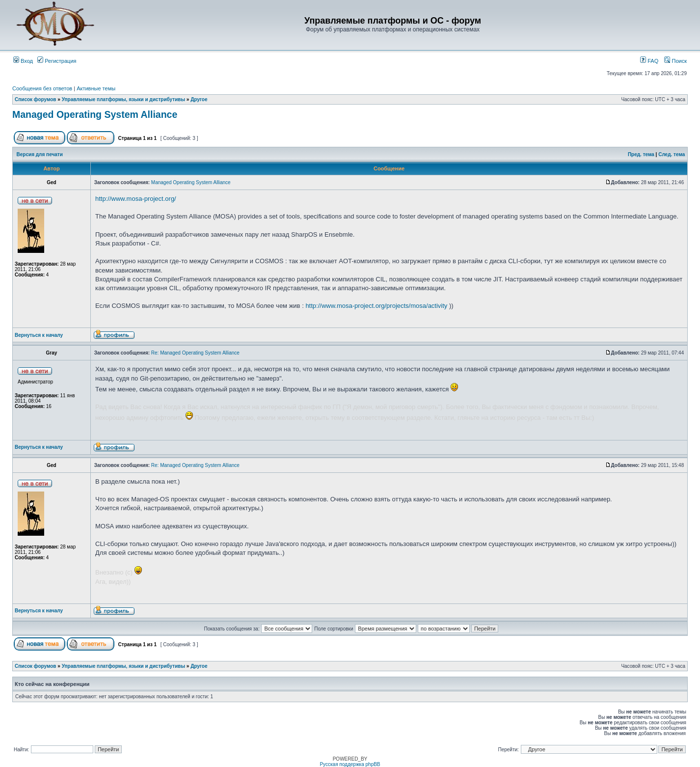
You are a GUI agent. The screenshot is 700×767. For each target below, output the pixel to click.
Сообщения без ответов (42, 88)
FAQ (649, 61)
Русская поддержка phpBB (350, 764)
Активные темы (96, 88)
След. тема (672, 154)
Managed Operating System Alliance (95, 114)
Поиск (675, 61)
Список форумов (36, 99)
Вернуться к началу (39, 335)
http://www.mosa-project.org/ (136, 199)
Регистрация (57, 61)
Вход (23, 61)
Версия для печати (40, 154)
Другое (199, 99)
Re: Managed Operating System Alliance (195, 353)
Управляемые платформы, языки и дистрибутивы (123, 99)
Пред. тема (641, 154)
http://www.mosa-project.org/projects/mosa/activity (376, 306)
